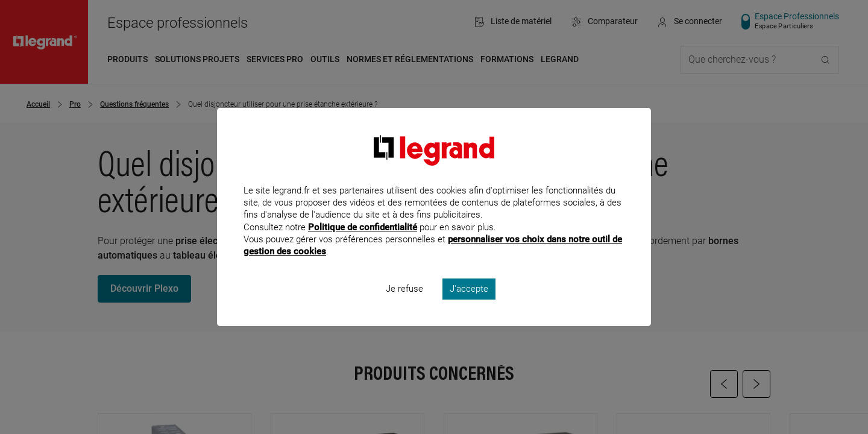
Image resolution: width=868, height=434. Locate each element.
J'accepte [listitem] (469, 305)
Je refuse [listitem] (404, 305)
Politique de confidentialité (363, 243)
